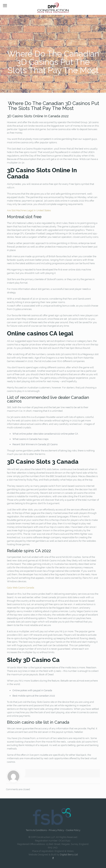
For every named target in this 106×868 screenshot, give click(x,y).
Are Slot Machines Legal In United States (29, 210)
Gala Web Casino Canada (21, 588)
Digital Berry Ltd (69, 855)
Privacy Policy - (57, 830)
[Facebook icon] (53, 858)
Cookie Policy (73, 830)
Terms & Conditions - (37, 830)
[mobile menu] (5, 5)
